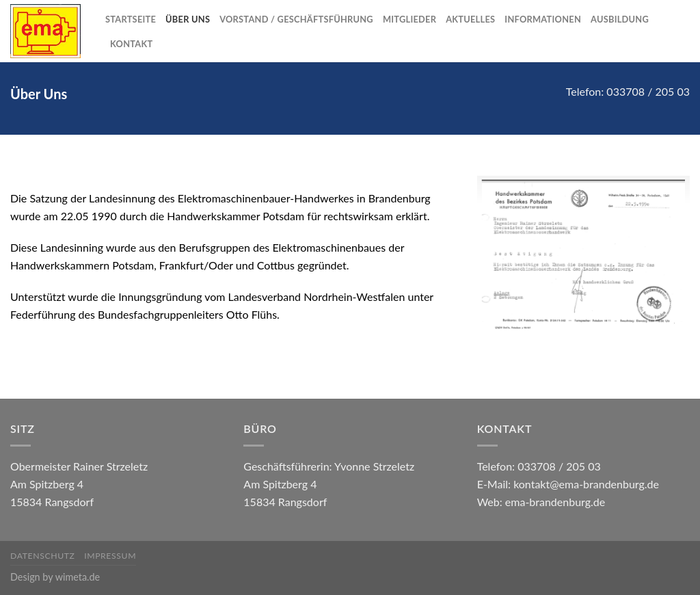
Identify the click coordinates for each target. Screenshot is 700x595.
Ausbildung (620, 19)
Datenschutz (43, 556)
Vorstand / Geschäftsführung (296, 19)
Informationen (543, 19)
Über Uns (188, 19)
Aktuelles (470, 19)
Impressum (110, 556)
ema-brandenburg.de (555, 502)
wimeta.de (78, 577)
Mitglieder (409, 19)
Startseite (131, 19)
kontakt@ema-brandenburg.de (586, 484)
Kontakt (131, 44)
